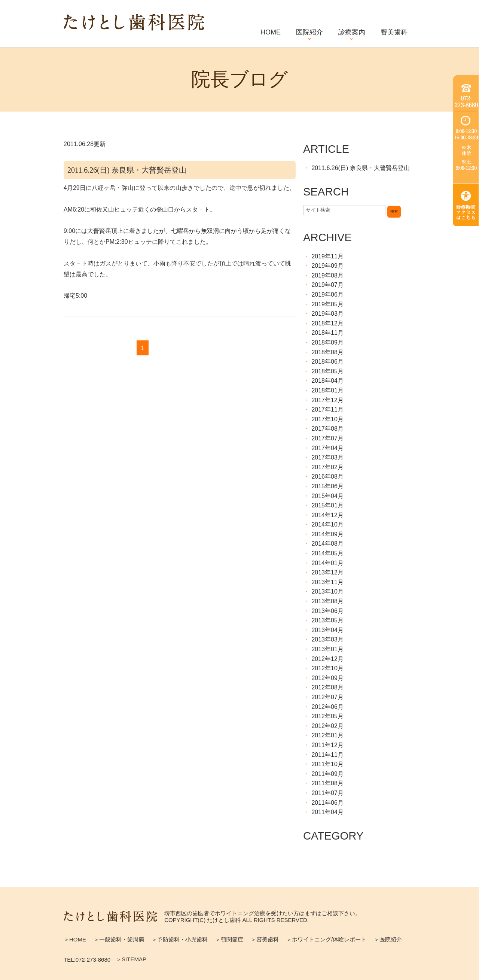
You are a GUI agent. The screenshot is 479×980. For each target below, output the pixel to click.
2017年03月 (327, 457)
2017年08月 (327, 429)
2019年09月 (327, 266)
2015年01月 (327, 505)
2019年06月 (327, 295)
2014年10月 (327, 524)
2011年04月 (327, 812)
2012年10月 (327, 668)
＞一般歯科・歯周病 (119, 939)
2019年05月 (327, 304)
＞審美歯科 (265, 939)
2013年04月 (327, 630)
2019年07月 (327, 285)
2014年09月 (327, 534)
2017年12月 (327, 400)
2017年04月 (327, 448)
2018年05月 (327, 371)
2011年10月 (327, 764)
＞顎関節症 (229, 939)
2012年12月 (327, 659)
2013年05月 (327, 620)
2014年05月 (327, 553)
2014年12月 (327, 515)
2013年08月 (327, 601)
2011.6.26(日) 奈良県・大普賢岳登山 (127, 170)
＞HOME (75, 939)
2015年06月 (327, 486)
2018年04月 (327, 381)
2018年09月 (327, 342)
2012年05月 (327, 716)
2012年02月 (327, 726)
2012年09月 (327, 678)
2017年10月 (327, 419)
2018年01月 (327, 390)
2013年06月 (327, 611)
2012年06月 (327, 707)
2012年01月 (327, 735)
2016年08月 (327, 477)
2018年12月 (327, 323)
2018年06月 (327, 362)
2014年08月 (327, 544)
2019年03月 (327, 314)
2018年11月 (327, 333)
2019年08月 (327, 275)
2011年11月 (327, 755)
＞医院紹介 (388, 939)
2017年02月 (327, 467)
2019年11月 (327, 256)
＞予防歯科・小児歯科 (180, 939)
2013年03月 (327, 639)
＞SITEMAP (131, 959)
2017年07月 (327, 438)
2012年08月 (327, 687)
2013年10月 (327, 591)
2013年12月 (327, 572)
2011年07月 (327, 793)
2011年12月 (327, 745)
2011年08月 (327, 783)
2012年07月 (327, 697)
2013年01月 (327, 649)
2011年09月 (327, 774)
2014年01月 (327, 563)
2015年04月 (327, 496)
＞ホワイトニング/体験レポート (326, 939)
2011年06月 (327, 803)
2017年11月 (327, 409)
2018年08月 (327, 352)
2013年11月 (327, 582)
